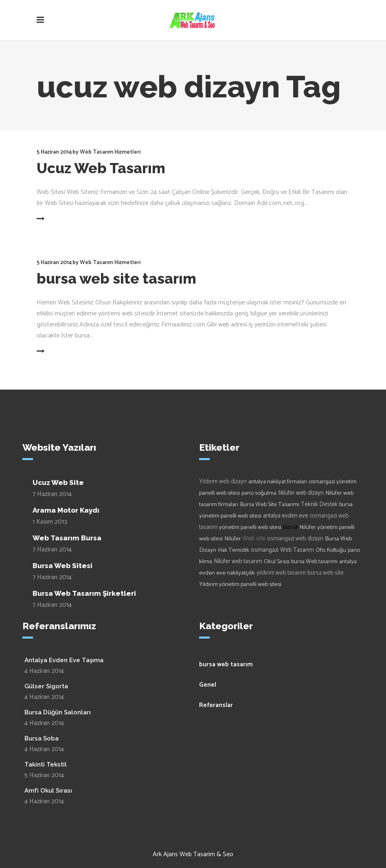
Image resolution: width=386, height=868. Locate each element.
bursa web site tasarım (116, 279)
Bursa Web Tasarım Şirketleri (84, 593)
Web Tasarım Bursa (67, 538)
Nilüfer (233, 539)
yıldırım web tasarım (281, 573)
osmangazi (265, 550)
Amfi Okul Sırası (48, 791)
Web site (254, 539)
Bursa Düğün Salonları (58, 712)
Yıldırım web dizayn (223, 482)
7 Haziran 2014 (52, 494)
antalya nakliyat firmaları (278, 482)
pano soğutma (259, 493)
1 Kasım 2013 (50, 522)
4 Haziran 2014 (44, 671)
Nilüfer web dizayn (301, 493)
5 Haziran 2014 (54, 152)
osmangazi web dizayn (295, 539)
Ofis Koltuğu (331, 550)
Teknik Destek (319, 504)
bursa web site (326, 573)
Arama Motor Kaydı (66, 510)
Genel (208, 685)
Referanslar (216, 705)
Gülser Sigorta (46, 686)
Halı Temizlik (234, 550)
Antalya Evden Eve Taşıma (64, 660)
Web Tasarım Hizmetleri (110, 152)
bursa (290, 527)
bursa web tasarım (226, 664)
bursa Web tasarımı (314, 562)
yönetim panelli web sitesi (250, 527)
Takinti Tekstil (46, 764)
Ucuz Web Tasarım (101, 168)
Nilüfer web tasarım (238, 562)
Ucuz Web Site (58, 482)
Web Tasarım (297, 550)
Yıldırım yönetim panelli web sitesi (240, 584)
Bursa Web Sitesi (63, 566)
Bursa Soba (42, 738)
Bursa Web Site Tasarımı (270, 504)
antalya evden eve (286, 516)
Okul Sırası (277, 562)
